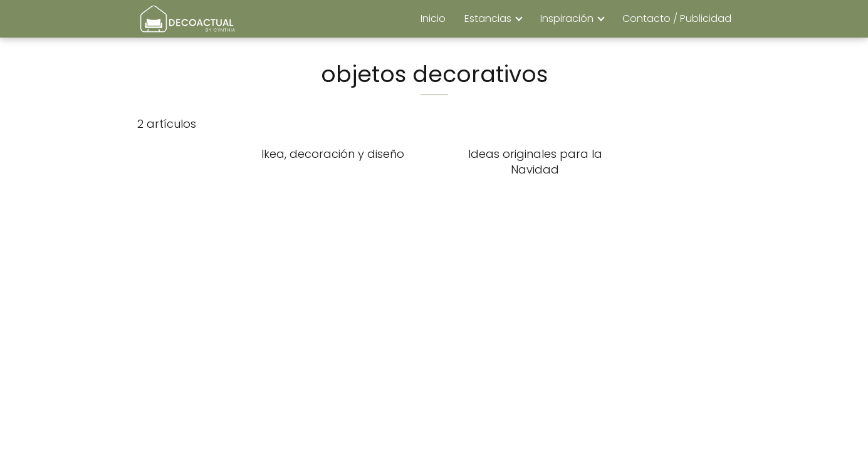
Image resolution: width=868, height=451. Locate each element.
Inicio (433, 18)
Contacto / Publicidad (677, 18)
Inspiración (567, 18)
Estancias (488, 18)
